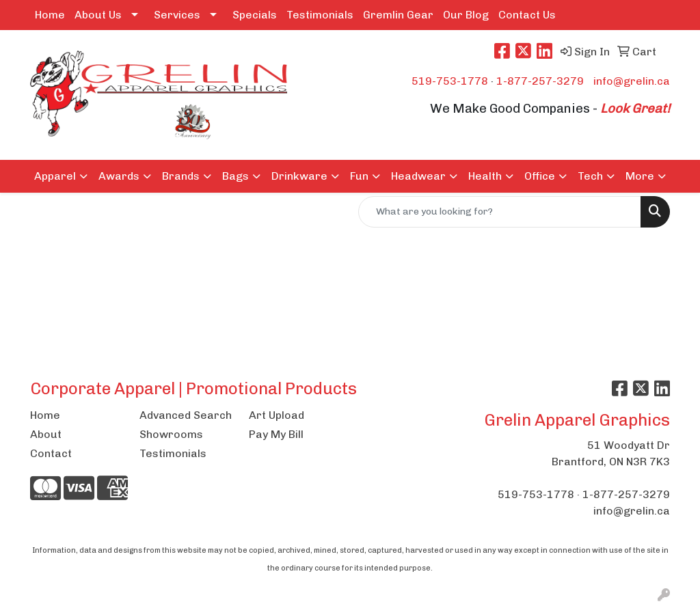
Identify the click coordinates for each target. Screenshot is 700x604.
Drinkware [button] (299, 176)
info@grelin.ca (632, 81)
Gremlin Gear (398, 15)
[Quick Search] (500, 212)
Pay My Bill (276, 434)
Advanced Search (186, 415)
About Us (98, 15)
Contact (51, 453)
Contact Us (527, 15)
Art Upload (277, 415)
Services (177, 15)
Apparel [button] (55, 176)
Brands (181, 176)
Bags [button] (235, 176)
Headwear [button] (418, 176)
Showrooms (171, 434)
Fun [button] (359, 176)
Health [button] (485, 176)
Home (50, 15)
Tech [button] (590, 176)
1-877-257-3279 (540, 81)
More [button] (640, 176)
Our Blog (466, 15)
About (46, 434)
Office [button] (540, 176)
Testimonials (320, 15)
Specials (255, 15)
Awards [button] (119, 176)
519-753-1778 (450, 81)
